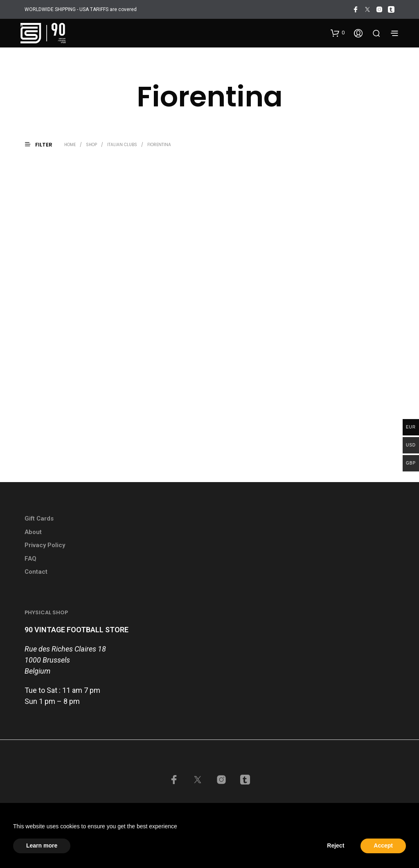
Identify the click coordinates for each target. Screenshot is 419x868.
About (33, 532)
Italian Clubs (122, 145)
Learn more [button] (42, 845)
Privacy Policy (45, 545)
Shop (91, 145)
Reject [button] (336, 845)
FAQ (30, 559)
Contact (36, 572)
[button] (338, 33)
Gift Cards (39, 519)
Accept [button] (383, 845)
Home (70, 145)
